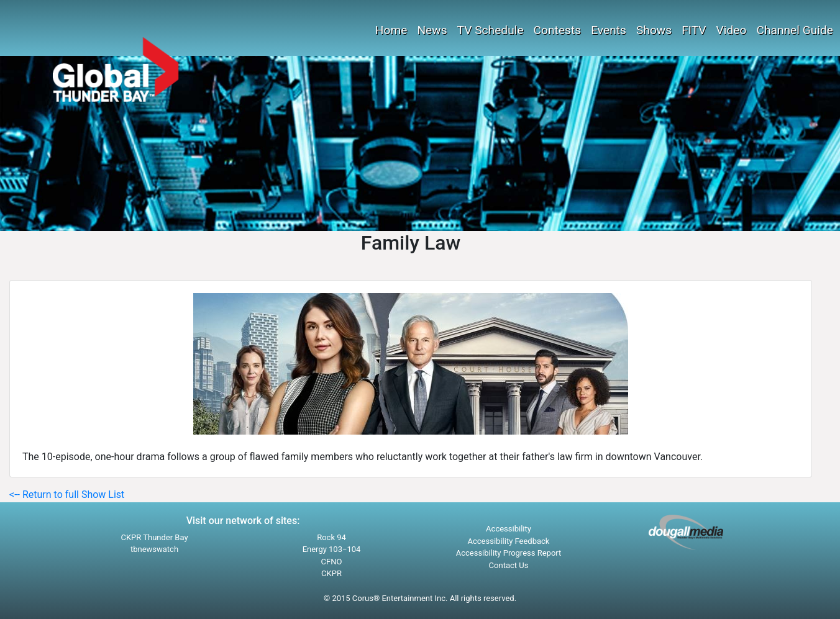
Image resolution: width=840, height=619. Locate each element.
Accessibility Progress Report (509, 553)
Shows (654, 30)
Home (391, 30)
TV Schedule (491, 30)
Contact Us (509, 565)
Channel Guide (795, 30)
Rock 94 (331, 537)
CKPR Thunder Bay (154, 537)
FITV (694, 30)
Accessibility (509, 529)
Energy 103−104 (332, 549)
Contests (558, 30)
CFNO (332, 562)
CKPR (331, 573)
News (432, 30)
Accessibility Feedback (509, 541)
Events (609, 30)
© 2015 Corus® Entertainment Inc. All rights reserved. (420, 598)
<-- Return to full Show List (67, 495)
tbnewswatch (154, 549)
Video (732, 30)
